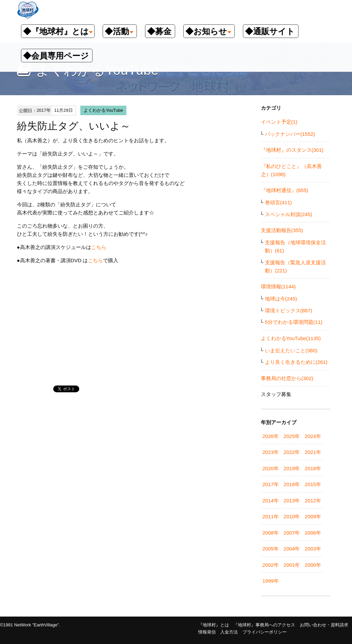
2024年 (313, 436)
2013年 (292, 501)
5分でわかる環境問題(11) (294, 322)
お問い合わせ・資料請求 (324, 625)
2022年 (292, 452)
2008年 (271, 533)
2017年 (271, 484)
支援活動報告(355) (282, 230)
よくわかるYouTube (103, 110)
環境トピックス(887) (289, 310)
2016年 (292, 484)
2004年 (292, 549)
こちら (99, 247)
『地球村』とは (214, 625)
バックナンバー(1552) (290, 134)
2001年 (292, 565)
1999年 (271, 581)
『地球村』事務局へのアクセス (264, 625)
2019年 (292, 468)
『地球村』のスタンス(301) (292, 150)
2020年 (271, 468)
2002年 (271, 565)
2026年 (271, 436)
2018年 (313, 468)
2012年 (313, 501)
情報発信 (207, 632)
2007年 (292, 533)
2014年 (271, 501)
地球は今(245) (281, 299)
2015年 (313, 484)
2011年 (271, 516)
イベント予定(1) (279, 122)
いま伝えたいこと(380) (291, 350)
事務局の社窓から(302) (287, 378)
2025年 (292, 436)
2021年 (313, 452)
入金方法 (229, 632)
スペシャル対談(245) (289, 214)
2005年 (271, 549)
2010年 (292, 516)
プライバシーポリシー (265, 632)
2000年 (313, 565)
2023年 (271, 452)
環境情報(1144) (278, 286)
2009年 (313, 516)
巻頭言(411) (278, 202)
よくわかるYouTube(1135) (291, 338)
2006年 (313, 533)
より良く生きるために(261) (296, 362)
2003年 (313, 549)
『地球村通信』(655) (285, 190)
